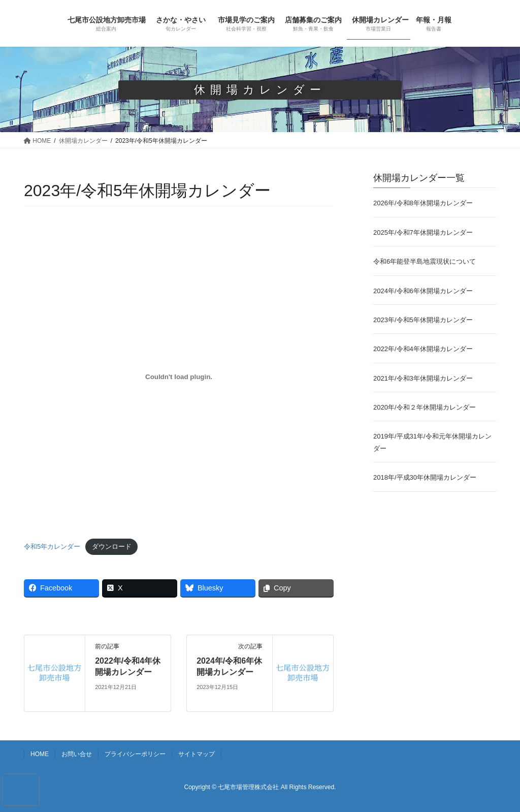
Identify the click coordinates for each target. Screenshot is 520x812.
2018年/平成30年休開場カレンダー (425, 477)
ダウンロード (112, 546)
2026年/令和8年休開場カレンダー (423, 203)
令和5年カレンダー (52, 546)
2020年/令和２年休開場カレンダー (425, 407)
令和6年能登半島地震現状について (425, 261)
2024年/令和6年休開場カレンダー (423, 291)
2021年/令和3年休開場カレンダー (423, 378)
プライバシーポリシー (135, 754)
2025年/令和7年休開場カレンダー (423, 232)
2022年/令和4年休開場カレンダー (423, 349)
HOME (40, 754)
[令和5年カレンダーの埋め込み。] (179, 377)
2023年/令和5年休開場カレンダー (423, 320)
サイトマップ (197, 754)
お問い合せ (77, 754)
